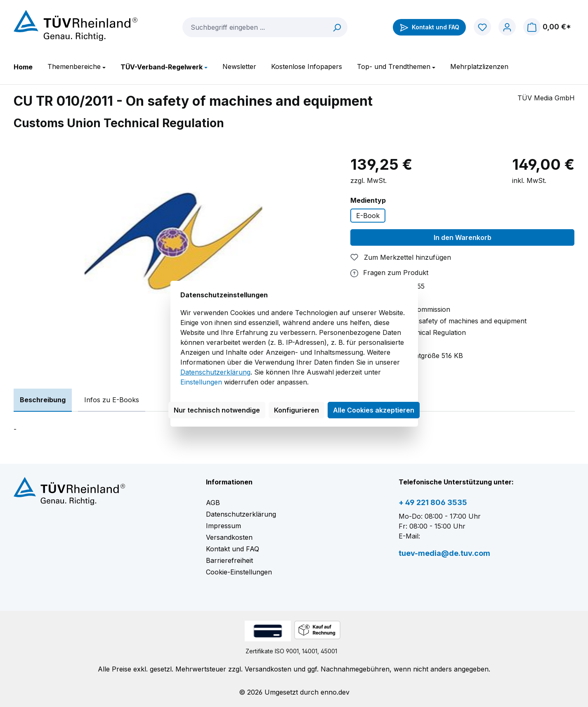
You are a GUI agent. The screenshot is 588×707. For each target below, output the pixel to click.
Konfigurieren (296, 410)
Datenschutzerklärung (215, 372)
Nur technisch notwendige (217, 410)
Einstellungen (201, 382)
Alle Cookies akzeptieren (374, 410)
